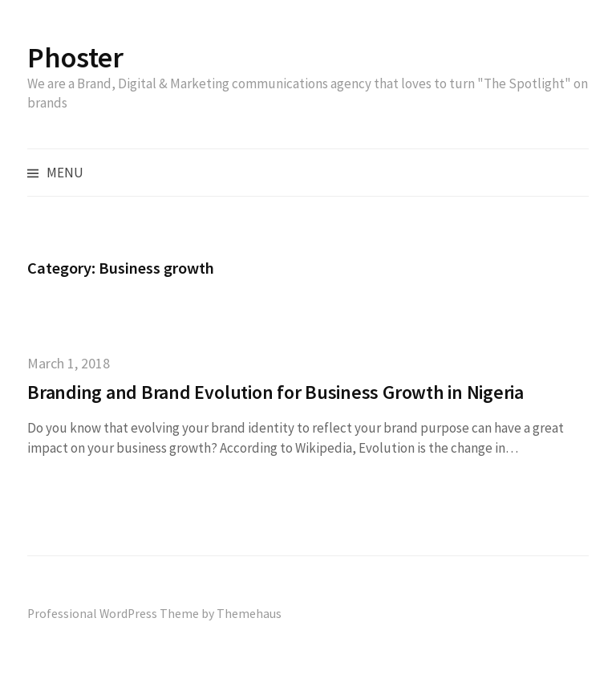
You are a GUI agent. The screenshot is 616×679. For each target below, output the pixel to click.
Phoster (75, 57)
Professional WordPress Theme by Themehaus (154, 614)
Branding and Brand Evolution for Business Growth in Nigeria (276, 392)
